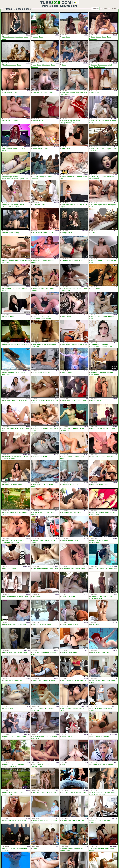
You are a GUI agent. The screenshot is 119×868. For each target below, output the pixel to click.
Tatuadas (51, 93)
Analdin (57, 91)
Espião (10, 121)
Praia (5, 513)
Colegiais (69, 624)
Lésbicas (35, 233)
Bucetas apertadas (48, 373)
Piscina (39, 345)
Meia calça (79, 205)
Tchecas (41, 708)
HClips (86, 650)
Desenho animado (37, 680)
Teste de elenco (8, 93)
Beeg (87, 762)
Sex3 (28, 846)
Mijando (110, 65)
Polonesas (110, 596)
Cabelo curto (34, 67)
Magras (109, 37)
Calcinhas (74, 401)
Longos (113, 9)
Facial (43, 289)
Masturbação (65, 121)
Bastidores (35, 37)
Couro (70, 820)
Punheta (70, 540)
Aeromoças (5, 459)
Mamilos (93, 540)
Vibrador (33, 263)
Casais (93, 37)
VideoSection (114, 119)
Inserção (39, 485)
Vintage (69, 317)
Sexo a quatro (43, 177)
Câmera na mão (112, 261)
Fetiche (39, 65)
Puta (97, 624)
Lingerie (35, 373)
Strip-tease (93, 151)
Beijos (47, 289)
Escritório (15, 848)
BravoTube (27, 650)
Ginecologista (46, 65)
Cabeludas (65, 261)
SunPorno (56, 175)
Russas (26, 37)
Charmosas (11, 820)
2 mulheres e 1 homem (10, 65)
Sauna (45, 233)
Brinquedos (51, 261)
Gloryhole (99, 177)
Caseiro (5, 652)
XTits (116, 259)
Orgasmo (72, 121)
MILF (20, 149)
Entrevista (6, 317)
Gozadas (41, 149)
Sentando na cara (37, 93)
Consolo (73, 93)
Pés (103, 121)
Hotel (63, 149)
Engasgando (20, 764)
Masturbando (19, 37)
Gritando (75, 652)
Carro (63, 708)
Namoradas (79, 177)
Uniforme (48, 319)
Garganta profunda (102, 317)
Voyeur (77, 485)
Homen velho (46, 317)
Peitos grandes (16, 289)
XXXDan (86, 63)
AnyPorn (86, 399)
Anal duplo (94, 65)
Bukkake (35, 149)
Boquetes (94, 261)
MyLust (86, 315)
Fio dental (34, 487)
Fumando (23, 373)
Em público (109, 149)
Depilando (34, 542)
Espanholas (110, 177)
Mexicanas (111, 317)
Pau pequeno (93, 39)
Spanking (16, 233)
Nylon (24, 149)
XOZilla (86, 35)
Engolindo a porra (24, 179)
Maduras (14, 345)
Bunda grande (66, 93)
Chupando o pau (8, 177)
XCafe (116, 91)
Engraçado (18, 820)
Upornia (57, 63)
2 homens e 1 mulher (44, 513)
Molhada (97, 375)
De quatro (35, 177)
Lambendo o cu (95, 596)
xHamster (85, 175)
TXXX (28, 91)
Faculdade (98, 121)
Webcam (16, 121)
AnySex (28, 818)
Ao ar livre (102, 149)
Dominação (94, 513)
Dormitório (94, 680)
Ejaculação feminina (100, 67)
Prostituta (53, 652)
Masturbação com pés (101, 568)
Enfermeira (24, 289)
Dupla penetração (103, 205)
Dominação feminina (9, 37)
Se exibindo (36, 540)
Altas (79, 820)
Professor (75, 624)
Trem (27, 345)
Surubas (93, 429)
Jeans (93, 93)
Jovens (106, 485)
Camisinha (94, 764)
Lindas (64, 345)
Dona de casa (7, 401)
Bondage (64, 233)
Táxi (86, 680)
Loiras (68, 345)
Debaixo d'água (35, 347)
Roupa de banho (52, 345)
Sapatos (63, 207)
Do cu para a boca (8, 205)
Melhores (96, 9)
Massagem (80, 289)
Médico (43, 401)
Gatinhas (35, 708)
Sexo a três (6, 263)
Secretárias (52, 680)
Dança (93, 289)
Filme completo (71, 596)
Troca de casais (35, 179)
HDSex (28, 35)
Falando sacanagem (43, 568)
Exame (34, 65)
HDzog (115, 287)
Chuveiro (50, 233)
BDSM (64, 289)
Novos (105, 9)
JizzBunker (27, 147)
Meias (74, 123)
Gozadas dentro (37, 317)
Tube (50, 3)
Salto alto (11, 207)
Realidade (98, 37)
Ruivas (27, 429)
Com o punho (71, 177)
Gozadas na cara (102, 65)
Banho (93, 121)
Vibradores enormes (81, 93)
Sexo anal (64, 540)
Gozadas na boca (19, 205)
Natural (76, 261)
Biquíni (34, 345)
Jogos (63, 37)
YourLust (57, 455)
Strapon (4, 39)
